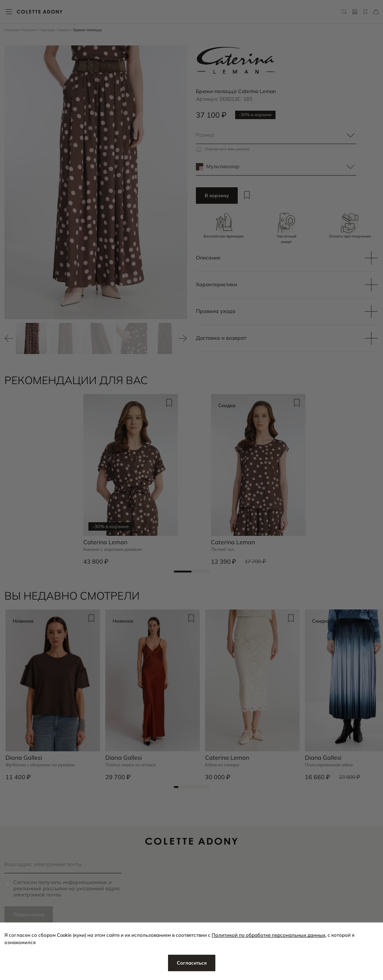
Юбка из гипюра (222, 765)
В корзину (217, 195)
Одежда (48, 30)
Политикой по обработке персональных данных (269, 935)
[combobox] (276, 135)
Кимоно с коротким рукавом (113, 549)
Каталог (30, 30)
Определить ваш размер (227, 149)
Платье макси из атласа (130, 765)
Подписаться (29, 914)
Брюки (65, 30)
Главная (12, 30)
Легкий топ (222, 549)
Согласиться (192, 963)
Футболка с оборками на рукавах (40, 765)
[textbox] (276, 135)
